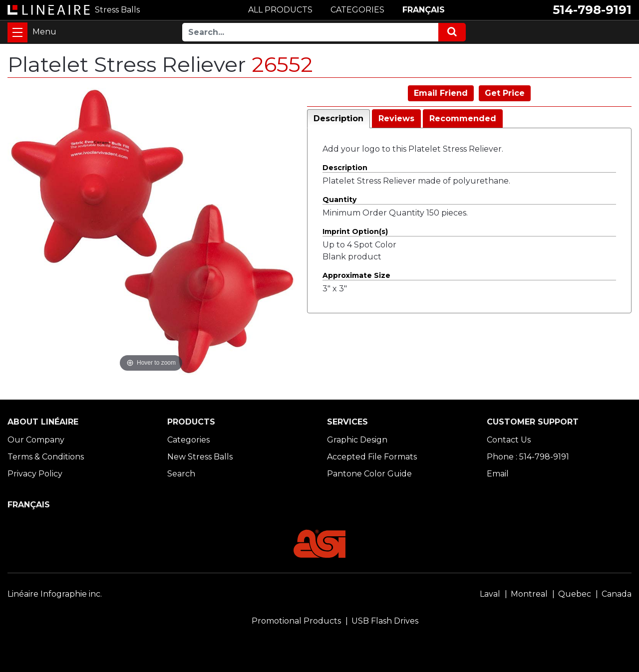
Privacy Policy (35, 474)
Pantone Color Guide (369, 474)
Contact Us (509, 440)
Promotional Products (296, 621)
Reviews (396, 118)
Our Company (36, 440)
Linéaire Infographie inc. (55, 594)
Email (498, 474)
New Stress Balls (200, 457)
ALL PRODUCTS (280, 10)
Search (181, 474)
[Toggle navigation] (17, 32)
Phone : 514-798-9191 (528, 457)
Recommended (463, 118)
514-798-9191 (592, 10)
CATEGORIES (357, 10)
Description (338, 118)
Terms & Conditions (46, 457)
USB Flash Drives (385, 621)
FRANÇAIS (424, 10)
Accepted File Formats (372, 457)
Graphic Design (357, 440)
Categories (188, 440)
